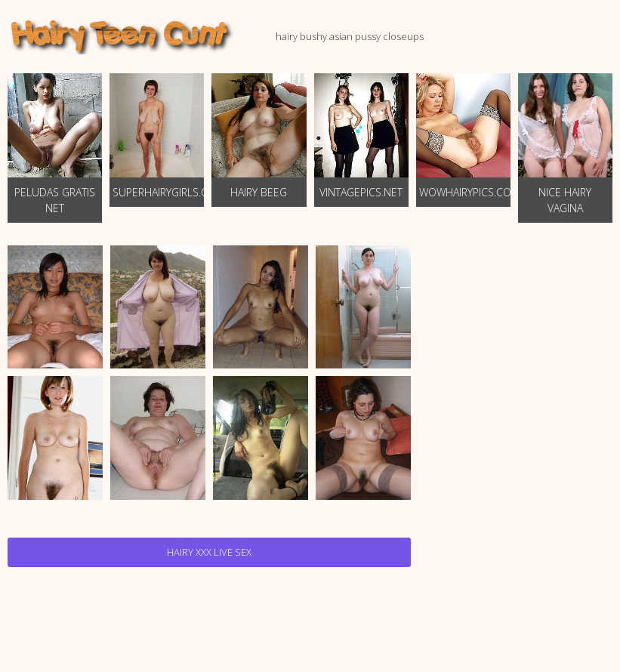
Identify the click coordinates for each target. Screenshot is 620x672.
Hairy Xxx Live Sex (209, 552)
